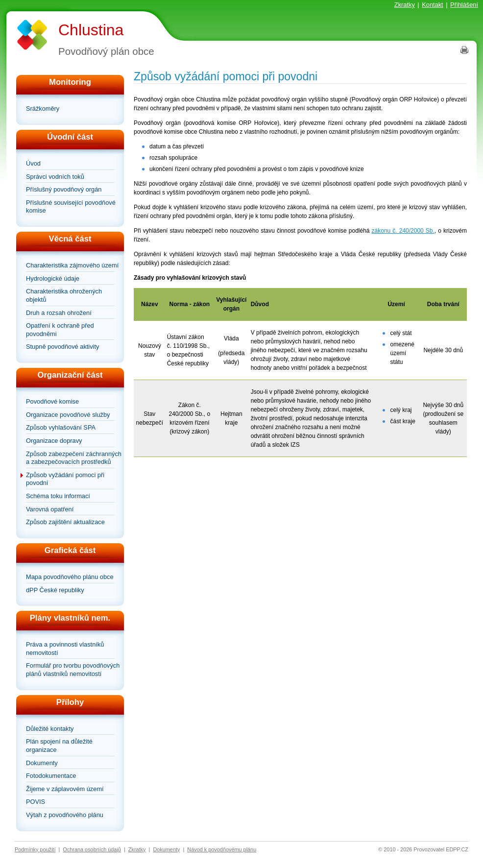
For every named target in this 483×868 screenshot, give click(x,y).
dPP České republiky (55, 590)
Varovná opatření (50, 509)
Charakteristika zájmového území (72, 265)
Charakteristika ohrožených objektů (64, 295)
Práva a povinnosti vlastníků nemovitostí (65, 649)
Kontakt (432, 5)
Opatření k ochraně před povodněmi (60, 330)
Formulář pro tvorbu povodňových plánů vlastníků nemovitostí (73, 670)
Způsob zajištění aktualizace (65, 522)
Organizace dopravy (54, 441)
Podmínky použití (35, 849)
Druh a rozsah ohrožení (59, 313)
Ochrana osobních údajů (92, 849)
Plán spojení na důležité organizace (59, 746)
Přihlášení (464, 5)
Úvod (33, 163)
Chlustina (91, 30)
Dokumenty (42, 763)
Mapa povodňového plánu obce (70, 577)
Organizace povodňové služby (68, 415)
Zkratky (405, 5)
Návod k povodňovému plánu (222, 849)
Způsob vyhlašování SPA (61, 427)
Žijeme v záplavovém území (65, 789)
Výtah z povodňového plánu (65, 815)
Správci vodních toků (55, 177)
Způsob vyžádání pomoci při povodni (65, 479)
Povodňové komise (52, 401)
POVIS (36, 802)
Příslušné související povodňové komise (71, 207)
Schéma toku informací (58, 496)
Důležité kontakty (50, 729)
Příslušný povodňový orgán (64, 189)
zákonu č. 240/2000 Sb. (403, 231)
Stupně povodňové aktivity (62, 347)
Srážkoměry (43, 108)
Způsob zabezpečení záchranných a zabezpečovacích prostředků (74, 458)
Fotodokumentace (51, 776)
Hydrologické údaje (53, 278)
